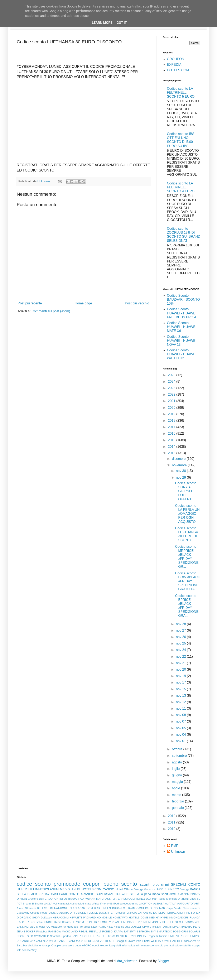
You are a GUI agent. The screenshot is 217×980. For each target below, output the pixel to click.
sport (165, 894)
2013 (172, 453)
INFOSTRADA (68, 899)
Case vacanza (192, 908)
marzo (177, 795)
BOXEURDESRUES (99, 908)
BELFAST (43, 908)
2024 (172, 382)
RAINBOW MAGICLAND (63, 931)
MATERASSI (104, 899)
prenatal (169, 945)
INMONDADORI (178, 918)
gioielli (117, 945)
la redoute (126, 904)
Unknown (178, 852)
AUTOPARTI (193, 904)
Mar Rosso (159, 899)
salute (178, 945)
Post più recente (30, 303)
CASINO (109, 889)
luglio (176, 769)
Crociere (33, 899)
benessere (68, 945)
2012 (172, 816)
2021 (172, 401)
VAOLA (48, 904)
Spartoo (66, 936)
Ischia (39, 922)
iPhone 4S (106, 904)
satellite (187, 945)
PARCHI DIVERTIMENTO (177, 927)
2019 (172, 414)
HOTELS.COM (178, 70)
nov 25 (181, 643)
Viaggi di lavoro (126, 941)
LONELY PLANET (111, 922)
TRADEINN (135, 936)
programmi (161, 885)
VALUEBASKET (59, 941)
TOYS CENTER (117, 936)
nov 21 (181, 663)
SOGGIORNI (180, 931)
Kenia (58, 922)
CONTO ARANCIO (81, 894)
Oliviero (147, 927)
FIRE (187, 913)
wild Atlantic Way (27, 950)
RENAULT (95, 931)
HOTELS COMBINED (142, 918)
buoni (78, 945)
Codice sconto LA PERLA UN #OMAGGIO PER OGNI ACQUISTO (187, 514)
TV (145, 936)
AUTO (181, 904)
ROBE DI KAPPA (112, 931)
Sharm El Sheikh (33, 904)
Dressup (121, 913)
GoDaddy (46, 918)
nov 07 (181, 721)
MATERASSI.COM (124, 899)
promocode (67, 884)
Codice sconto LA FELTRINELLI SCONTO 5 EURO (181, 93)
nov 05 (181, 728)
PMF (175, 846)
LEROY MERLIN (82, 922)
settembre (180, 756)
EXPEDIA (174, 65)
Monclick (172, 899)
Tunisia (163, 936)
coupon (92, 884)
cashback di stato (81, 904)
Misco (87, 927)
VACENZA (42, 941)
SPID (30, 936)
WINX (197, 941)
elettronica (107, 945)
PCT (19, 904)
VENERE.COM (90, 941)
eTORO (87, 945)
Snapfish (55, 936)
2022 (172, 394)
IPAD (81, 899)
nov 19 (181, 676)
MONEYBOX (143, 899)
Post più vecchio (137, 303)
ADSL (173, 894)
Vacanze (150, 889)
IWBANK (90, 899)
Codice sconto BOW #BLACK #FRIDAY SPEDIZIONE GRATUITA (187, 581)
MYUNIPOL (43, 927)
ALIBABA (159, 904)
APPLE (161, 889)
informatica (128, 945)
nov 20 (181, 669)
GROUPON (176, 59)
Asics (20, 908)
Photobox (42, 931)
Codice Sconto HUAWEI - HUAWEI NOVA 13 (182, 341)
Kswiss (66, 922)
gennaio (178, 808)
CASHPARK (59, 894)
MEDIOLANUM (70, 889)
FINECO (173, 889)
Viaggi (184, 889)
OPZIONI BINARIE (189, 899)
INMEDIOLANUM (47, 889)
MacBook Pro (75, 927)
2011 (172, 822)
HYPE (164, 918)
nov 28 (181, 624)
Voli (55, 904)
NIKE (110, 927)
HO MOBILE (104, 918)
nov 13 (181, 696)
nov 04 (181, 735)
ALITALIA (171, 904)
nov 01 (181, 741)
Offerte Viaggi (133, 889)
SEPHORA (143, 931)
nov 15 (181, 689)
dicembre (179, 459)
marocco (149, 945)
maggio (178, 782)
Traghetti (153, 936)
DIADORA (63, 913)
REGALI (83, 931)
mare (135, 904)
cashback (64, 904)
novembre (180, 465)
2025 (172, 375)
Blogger (163, 961)
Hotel (119, 889)
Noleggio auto (122, 927)
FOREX (196, 913)
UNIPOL (195, 936)
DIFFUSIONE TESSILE (84, 913)
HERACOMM (61, 918)
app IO (49, 945)
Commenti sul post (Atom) (51, 311)
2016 (172, 433)
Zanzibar (22, 945)
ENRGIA (132, 913)
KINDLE (48, 922)
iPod (116, 904)
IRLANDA (195, 918)
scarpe (196, 945)
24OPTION (146, 904)
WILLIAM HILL (174, 941)
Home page (83, 303)
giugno (177, 775)
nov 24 (181, 650)
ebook (96, 945)
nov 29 (181, 477)
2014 (172, 447)
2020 (172, 408)
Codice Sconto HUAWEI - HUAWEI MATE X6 (182, 327)
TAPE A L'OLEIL (82, 936)
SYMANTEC (42, 936)
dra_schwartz (127, 961)
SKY (153, 931)
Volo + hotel (143, 941)
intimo (139, 945)
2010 (172, 829)
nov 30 (181, 471)
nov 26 (181, 637)
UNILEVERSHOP (179, 936)
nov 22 (181, 656)
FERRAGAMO (174, 913)
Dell (41, 899)
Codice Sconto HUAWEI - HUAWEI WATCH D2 (182, 354)
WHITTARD (158, 941)
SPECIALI (179, 885)
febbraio (178, 801)
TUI (118, 894)
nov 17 (181, 682)
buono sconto (120, 884)
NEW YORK (98, 927)
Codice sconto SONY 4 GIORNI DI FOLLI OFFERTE (186, 491)
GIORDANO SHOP (28, 918)
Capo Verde (174, 908)
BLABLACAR (77, 908)
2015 (172, 440)
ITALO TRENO (26, 922)
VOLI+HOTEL (108, 941)
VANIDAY (74, 941)
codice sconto (34, 884)
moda (156, 894)
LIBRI (96, 922)
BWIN (131, 908)
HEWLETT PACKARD (83, 918)
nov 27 (181, 630)
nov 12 (181, 702)
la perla (146, 894)
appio (57, 945)
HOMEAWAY (120, 918)
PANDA (156, 927)
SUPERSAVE (105, 894)
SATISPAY (130, 931)
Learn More (102, 23)
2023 (172, 388)
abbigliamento (36, 945)
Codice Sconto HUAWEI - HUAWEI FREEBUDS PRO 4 (182, 313)
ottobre (178, 749)
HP (158, 918)
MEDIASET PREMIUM (137, 922)
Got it (122, 23)
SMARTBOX (164, 931)
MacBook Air (58, 927)
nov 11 (181, 708)
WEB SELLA (130, 894)
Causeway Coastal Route (32, 913)
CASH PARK (144, 908)
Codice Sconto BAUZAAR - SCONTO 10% (183, 300)
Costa (52, 913)
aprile (177, 788)
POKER (31, 931)
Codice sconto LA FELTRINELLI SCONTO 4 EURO (181, 187)
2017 (172, 427)
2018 (172, 421)
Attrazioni (30, 908)
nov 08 (181, 715)
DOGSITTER (107, 913)
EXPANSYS (145, 913)
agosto (177, 762)
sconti (145, 884)
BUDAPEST (119, 908)
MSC (32, 927)
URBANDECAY (26, 941)
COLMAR (160, 908)
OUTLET (136, 927)
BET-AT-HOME (59, 908)
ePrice (96, 904)
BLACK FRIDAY (39, 894)
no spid (159, 945)
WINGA (188, 941)
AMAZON (184, 894)
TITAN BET (100, 936)
